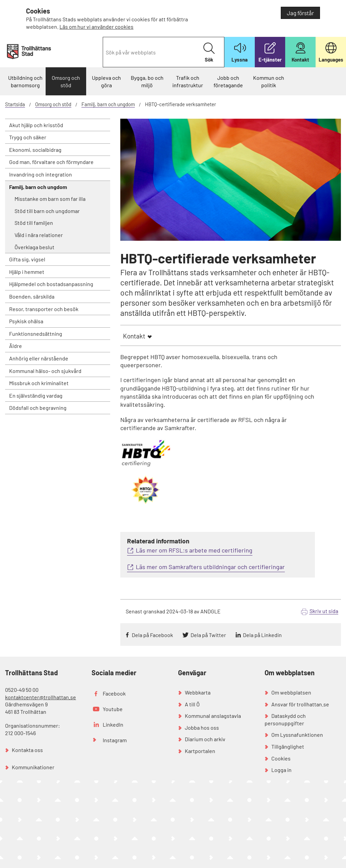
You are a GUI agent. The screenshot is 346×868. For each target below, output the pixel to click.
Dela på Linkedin (262, 635)
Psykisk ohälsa (26, 321)
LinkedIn (113, 724)
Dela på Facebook (152, 635)
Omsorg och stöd (66, 81)
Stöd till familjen (34, 223)
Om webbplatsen (291, 692)
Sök (209, 53)
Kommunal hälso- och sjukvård (45, 371)
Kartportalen (200, 751)
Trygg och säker (28, 137)
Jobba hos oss (202, 728)
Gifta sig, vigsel (27, 259)
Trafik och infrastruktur (188, 81)
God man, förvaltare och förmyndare (51, 162)
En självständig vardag (36, 395)
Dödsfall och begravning (38, 408)
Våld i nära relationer (39, 235)
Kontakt (134, 336)
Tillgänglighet (288, 746)
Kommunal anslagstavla (213, 716)
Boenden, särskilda (32, 296)
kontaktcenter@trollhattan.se (41, 697)
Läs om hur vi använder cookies (96, 27)
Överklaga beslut (34, 247)
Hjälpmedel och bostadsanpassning (51, 284)
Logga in (281, 770)
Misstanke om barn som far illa (50, 199)
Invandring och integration (41, 174)
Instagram (115, 740)
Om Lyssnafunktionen (297, 735)
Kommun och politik (269, 81)
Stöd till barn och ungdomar (47, 211)
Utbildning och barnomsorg (25, 81)
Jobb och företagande (228, 81)
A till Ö (192, 704)
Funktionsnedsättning (36, 334)
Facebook (114, 693)
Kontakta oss (27, 750)
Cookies (281, 758)
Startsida (15, 104)
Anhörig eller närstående (39, 358)
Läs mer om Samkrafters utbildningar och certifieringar (210, 567)
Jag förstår (300, 13)
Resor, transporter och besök (44, 309)
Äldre (16, 346)
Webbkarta (198, 692)
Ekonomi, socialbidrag (35, 150)
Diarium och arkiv (205, 739)
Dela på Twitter (208, 635)
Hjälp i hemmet (27, 272)
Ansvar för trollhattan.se (300, 704)
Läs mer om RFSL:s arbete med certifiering (194, 550)
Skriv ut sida (324, 611)
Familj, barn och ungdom (108, 104)
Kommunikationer (33, 767)
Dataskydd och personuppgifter (285, 719)
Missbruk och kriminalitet (39, 383)
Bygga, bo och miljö (147, 81)
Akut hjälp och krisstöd (36, 125)
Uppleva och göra (106, 81)
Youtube (113, 709)
